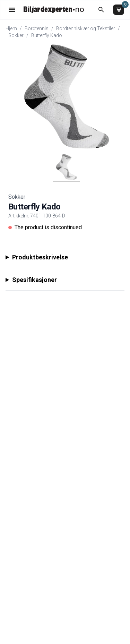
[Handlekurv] (119, 10)
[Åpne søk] (101, 10)
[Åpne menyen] (12, 10)
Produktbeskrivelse (40, 257)
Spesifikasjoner (34, 280)
